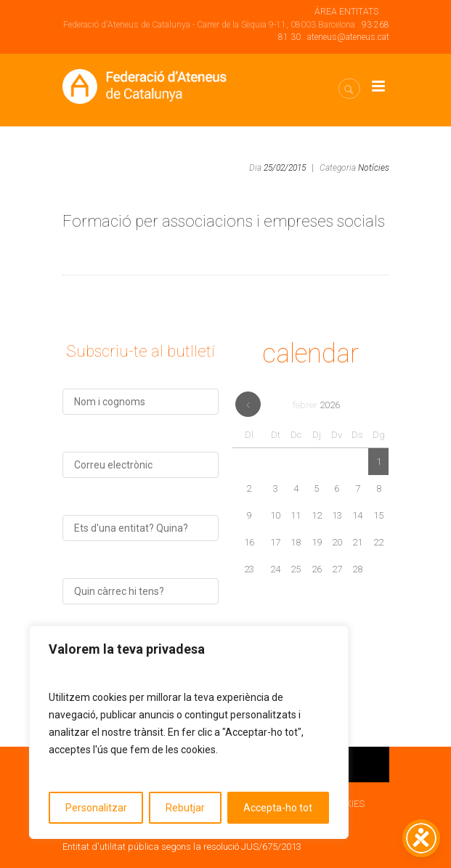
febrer (316, 405)
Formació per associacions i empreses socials (224, 221)
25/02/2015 (285, 168)
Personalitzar (96, 808)
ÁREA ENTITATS (346, 12)
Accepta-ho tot (278, 808)
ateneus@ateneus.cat (348, 37)
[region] (189, 732)
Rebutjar (185, 808)
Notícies (374, 168)
